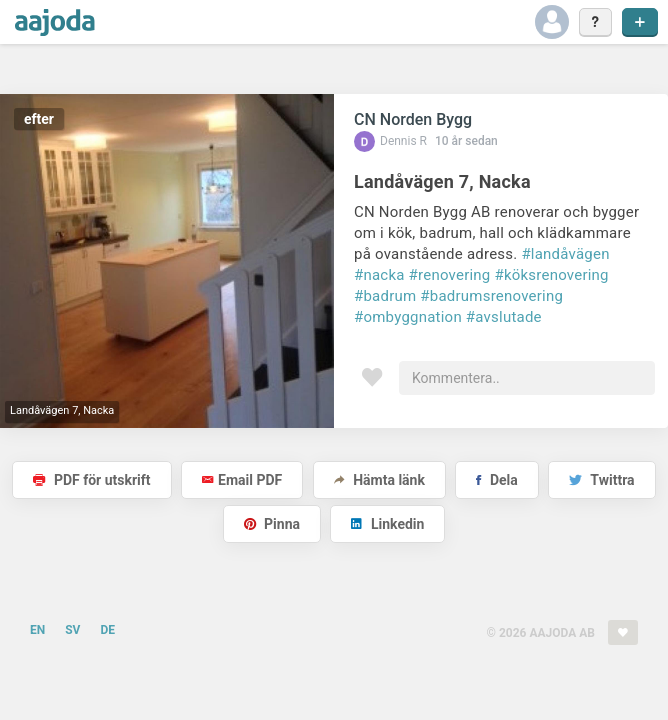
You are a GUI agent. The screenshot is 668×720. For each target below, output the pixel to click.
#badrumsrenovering (491, 296)
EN (37, 630)
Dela (496, 480)
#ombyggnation (408, 317)
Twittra (601, 480)
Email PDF (242, 480)
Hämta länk (379, 480)
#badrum (385, 296)
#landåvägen (565, 254)
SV (72, 630)
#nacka (379, 275)
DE (107, 630)
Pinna (272, 524)
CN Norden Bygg (413, 119)
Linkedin (387, 524)
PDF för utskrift (91, 480)
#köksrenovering (551, 275)
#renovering (450, 275)
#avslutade (504, 317)
